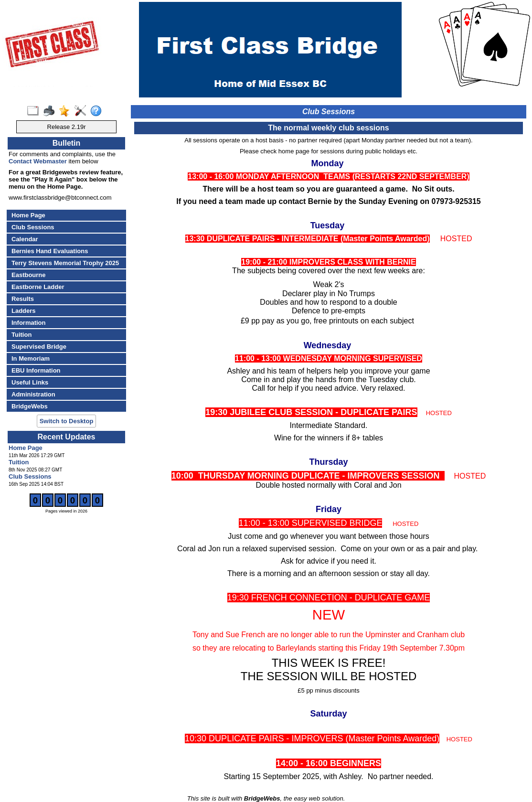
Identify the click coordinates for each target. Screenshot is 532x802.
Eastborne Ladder (38, 287)
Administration (33, 394)
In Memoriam (31, 358)
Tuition (21, 335)
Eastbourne (29, 275)
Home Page (28, 215)
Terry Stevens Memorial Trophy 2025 (65, 263)
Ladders (24, 311)
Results (23, 299)
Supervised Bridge (39, 347)
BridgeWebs (30, 406)
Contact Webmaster (38, 161)
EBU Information (36, 370)
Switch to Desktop (67, 421)
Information (29, 323)
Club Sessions (33, 227)
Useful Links (30, 382)
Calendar (25, 239)
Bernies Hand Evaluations (50, 251)
